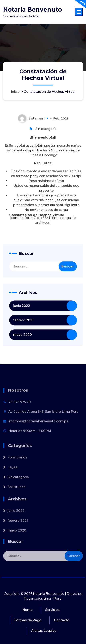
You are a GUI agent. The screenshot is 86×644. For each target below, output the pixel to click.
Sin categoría (46, 138)
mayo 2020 (22, 344)
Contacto (62, 620)
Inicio (15, 92)
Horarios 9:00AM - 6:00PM (30, 442)
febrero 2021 (23, 329)
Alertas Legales (44, 631)
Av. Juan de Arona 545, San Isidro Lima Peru (43, 422)
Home (27, 610)
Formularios (17, 468)
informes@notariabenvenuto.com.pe (38, 432)
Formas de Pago (28, 620)
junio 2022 (22, 315)
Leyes (12, 478)
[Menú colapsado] (79, 12)
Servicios (52, 610)
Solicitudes (16, 498)
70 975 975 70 (20, 413)
